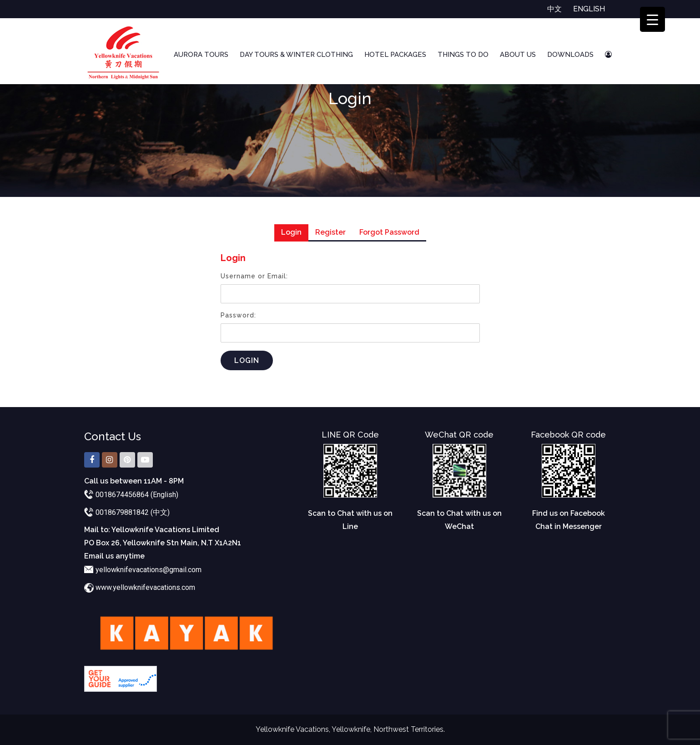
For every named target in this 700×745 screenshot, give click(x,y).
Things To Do (463, 55)
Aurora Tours (201, 55)
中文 (554, 9)
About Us (518, 55)
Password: (238, 315)
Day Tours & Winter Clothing (296, 55)
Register (330, 232)
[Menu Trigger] (652, 19)
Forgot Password (389, 232)
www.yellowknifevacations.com (145, 587)
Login (291, 232)
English (589, 9)
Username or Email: (254, 276)
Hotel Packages (395, 55)
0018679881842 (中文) (133, 512)
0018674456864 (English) (137, 495)
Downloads (570, 55)
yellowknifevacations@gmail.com (149, 570)
